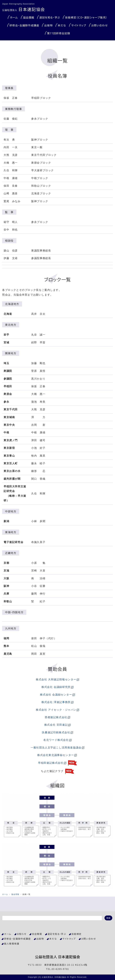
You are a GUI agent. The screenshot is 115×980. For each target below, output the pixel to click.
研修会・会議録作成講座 (24, 25)
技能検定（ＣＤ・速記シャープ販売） (86, 17)
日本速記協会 (24, 9)
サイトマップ (79, 25)
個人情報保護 (12, 944)
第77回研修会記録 (59, 33)
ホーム (14, 17)
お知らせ (22, 934)
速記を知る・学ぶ (50, 17)
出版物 (48, 25)
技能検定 (76, 934)
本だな (62, 25)
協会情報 (29, 17)
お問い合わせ (100, 25)
